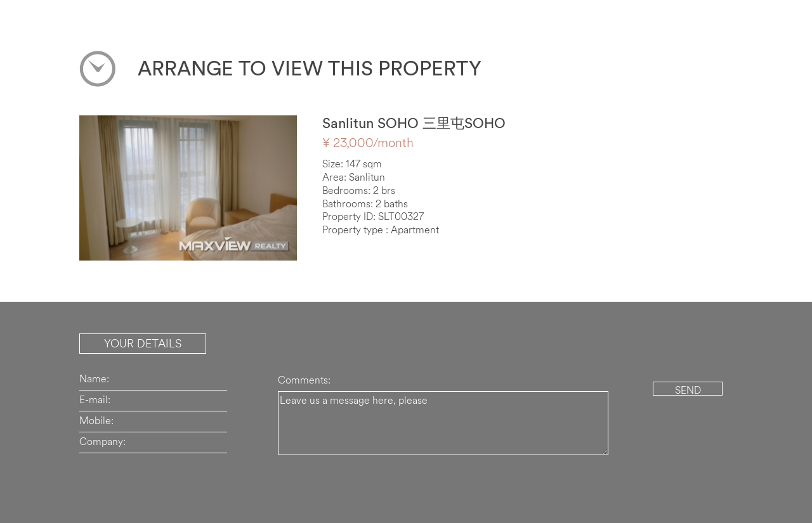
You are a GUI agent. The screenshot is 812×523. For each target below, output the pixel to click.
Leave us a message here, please (443, 423)
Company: (102, 441)
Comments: (304, 380)
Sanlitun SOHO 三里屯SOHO (414, 123)
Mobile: (96, 420)
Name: (94, 378)
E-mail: (95, 399)
